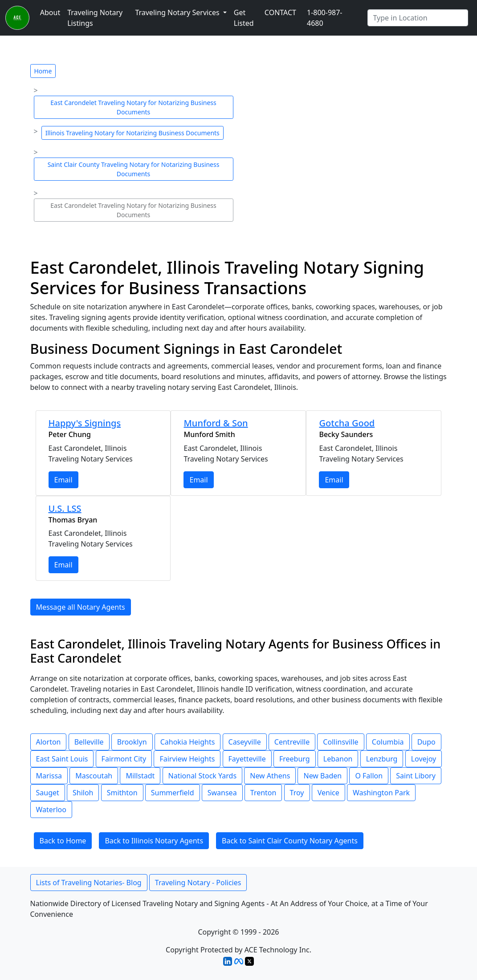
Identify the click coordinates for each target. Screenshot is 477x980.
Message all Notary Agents (81, 607)
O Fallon (369, 776)
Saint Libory (416, 776)
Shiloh (83, 793)
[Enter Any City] (418, 18)
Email (63, 480)
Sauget (48, 793)
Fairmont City (124, 759)
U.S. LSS (65, 508)
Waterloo (51, 810)
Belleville (89, 742)
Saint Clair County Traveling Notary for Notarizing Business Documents (134, 169)
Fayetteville (247, 759)
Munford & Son (216, 423)
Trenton (263, 793)
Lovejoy (424, 759)
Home (43, 71)
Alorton (49, 742)
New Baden (322, 776)
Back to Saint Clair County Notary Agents (290, 841)
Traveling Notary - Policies (198, 883)
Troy (297, 793)
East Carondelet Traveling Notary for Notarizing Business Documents (133, 107)
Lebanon (338, 759)
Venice (328, 793)
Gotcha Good (347, 423)
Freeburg (295, 759)
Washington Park (381, 793)
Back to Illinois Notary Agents (154, 841)
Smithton (122, 793)
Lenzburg (382, 759)
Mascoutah (94, 776)
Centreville (292, 742)
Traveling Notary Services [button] (178, 12)
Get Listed (244, 18)
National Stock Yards (203, 776)
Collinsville (340, 742)
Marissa (49, 776)
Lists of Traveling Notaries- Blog (89, 883)
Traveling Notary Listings (95, 18)
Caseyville (245, 742)
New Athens (270, 776)
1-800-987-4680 (325, 18)
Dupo (426, 742)
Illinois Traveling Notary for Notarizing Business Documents (132, 133)
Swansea (222, 793)
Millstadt (140, 776)
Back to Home (63, 841)
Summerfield (173, 793)
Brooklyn (132, 742)
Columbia (388, 742)
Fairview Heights (187, 759)
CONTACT (280, 12)
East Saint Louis (62, 759)
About (50, 12)
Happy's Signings (85, 423)
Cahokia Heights (188, 742)
